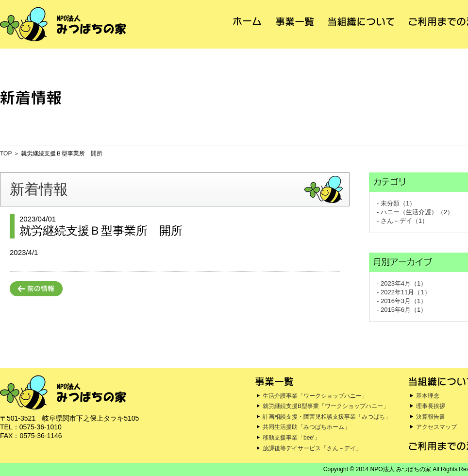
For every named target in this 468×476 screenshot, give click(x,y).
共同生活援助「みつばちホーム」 (306, 427)
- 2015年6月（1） (402, 310)
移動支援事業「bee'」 (291, 438)
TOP (6, 153)
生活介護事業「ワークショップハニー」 (315, 396)
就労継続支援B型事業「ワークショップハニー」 (326, 406)
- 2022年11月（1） (404, 292)
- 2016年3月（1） (402, 301)
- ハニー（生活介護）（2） (415, 212)
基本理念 (428, 396)
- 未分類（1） (396, 203)
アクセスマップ (436, 427)
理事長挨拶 (431, 406)
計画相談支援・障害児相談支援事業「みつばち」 (327, 417)
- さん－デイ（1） (402, 221)
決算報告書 (431, 417)
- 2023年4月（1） (402, 283)
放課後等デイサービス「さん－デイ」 (312, 448)
